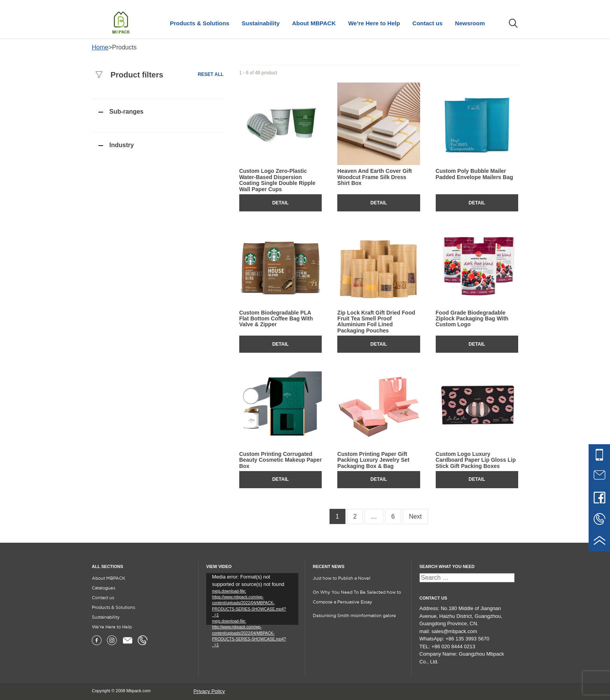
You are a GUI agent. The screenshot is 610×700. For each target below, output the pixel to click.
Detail (280, 203)
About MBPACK (314, 23)
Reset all (210, 75)
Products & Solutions (200, 23)
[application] (252, 599)
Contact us (428, 23)
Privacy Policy (209, 691)
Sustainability (261, 23)
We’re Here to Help (374, 23)
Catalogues (103, 588)
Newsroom (470, 23)
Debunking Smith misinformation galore (354, 616)
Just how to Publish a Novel (342, 579)
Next (415, 516)
